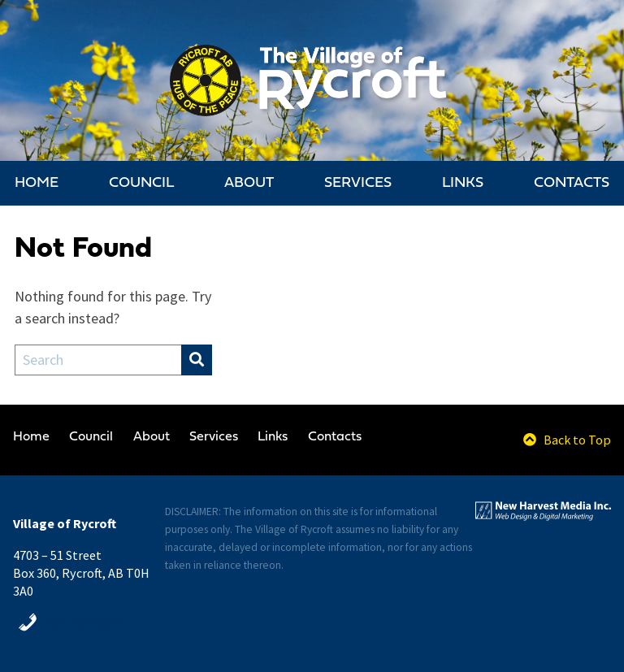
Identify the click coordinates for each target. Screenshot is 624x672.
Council (141, 183)
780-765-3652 (83, 622)
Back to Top (567, 440)
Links (463, 183)
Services (358, 183)
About (249, 183)
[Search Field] (98, 360)
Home (37, 183)
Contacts (572, 183)
